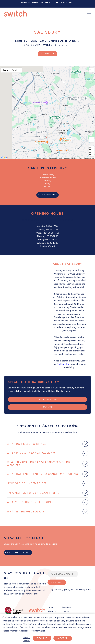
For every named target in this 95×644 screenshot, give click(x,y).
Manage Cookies (26, 639)
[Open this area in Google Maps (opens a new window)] (5, 158)
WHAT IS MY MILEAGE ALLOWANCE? (31, 453)
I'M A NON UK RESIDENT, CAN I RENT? (33, 493)
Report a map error (89, 158)
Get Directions (47, 54)
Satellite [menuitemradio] (16, 70)
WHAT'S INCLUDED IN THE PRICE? (30, 502)
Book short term (47, 195)
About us (52, 612)
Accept (63, 638)
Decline (42, 638)
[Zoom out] (91, 154)
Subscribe (57, 582)
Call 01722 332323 (48, 399)
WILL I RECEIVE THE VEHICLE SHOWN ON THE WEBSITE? (38, 464)
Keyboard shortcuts (42, 158)
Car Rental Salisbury (64, 388)
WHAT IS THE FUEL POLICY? (26, 512)
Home (50, 607)
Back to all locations (18, 552)
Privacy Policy (85, 589)
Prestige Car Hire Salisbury (40, 388)
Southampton (63, 364)
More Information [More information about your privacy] (37, 631)
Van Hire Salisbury (17, 388)
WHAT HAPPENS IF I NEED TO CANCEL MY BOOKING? (43, 474)
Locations (66, 607)
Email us (48, 407)
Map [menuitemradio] (6, 70)
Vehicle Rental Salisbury (35, 391)
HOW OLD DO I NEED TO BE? (27, 483)
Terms (81, 158)
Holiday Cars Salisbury (59, 391)
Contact (66, 612)
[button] (47, 111)
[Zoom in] (91, 149)
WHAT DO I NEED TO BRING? (27, 444)
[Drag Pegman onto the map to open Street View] (91, 140)
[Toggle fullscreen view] (91, 70)
